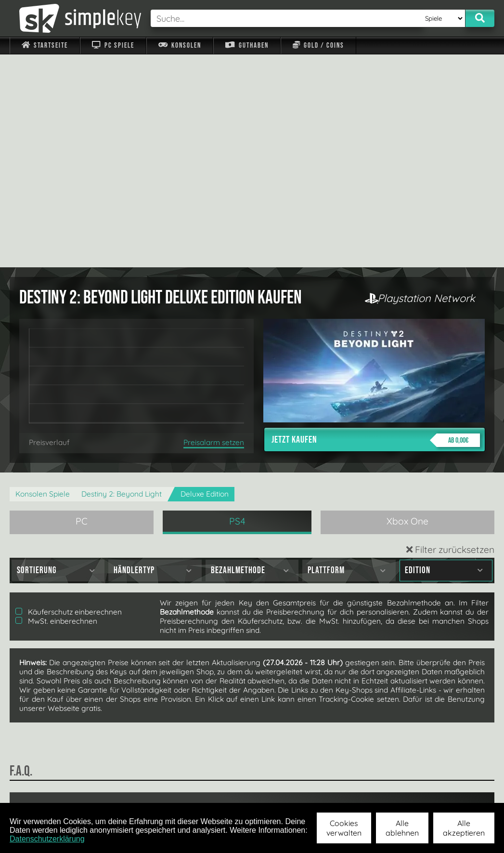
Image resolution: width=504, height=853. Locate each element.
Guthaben (247, 46)
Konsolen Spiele (43, 281)
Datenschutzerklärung (47, 839)
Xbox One (407, 308)
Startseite (45, 46)
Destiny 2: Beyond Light (122, 281)
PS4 (237, 308)
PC (82, 308)
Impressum (51, 790)
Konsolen (180, 46)
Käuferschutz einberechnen (69, 399)
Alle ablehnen (402, 828)
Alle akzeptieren (464, 828)
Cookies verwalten (344, 828)
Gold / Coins (318, 46)
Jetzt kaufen (376, 227)
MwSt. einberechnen (56, 408)
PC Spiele (113, 46)
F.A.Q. (203, 790)
